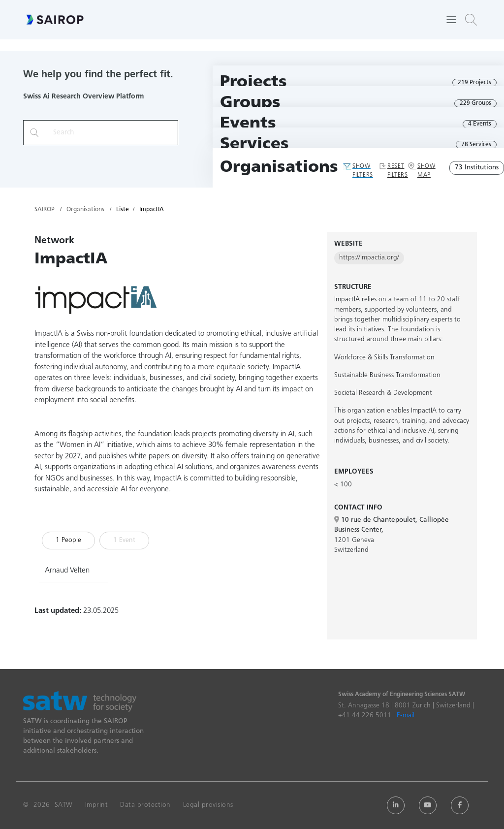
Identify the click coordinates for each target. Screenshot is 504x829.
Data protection (145, 805)
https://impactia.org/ (369, 258)
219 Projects (474, 83)
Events (248, 124)
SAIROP (45, 210)
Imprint (97, 805)
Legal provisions (208, 805)
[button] (471, 20)
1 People (68, 540)
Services (254, 144)
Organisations (279, 168)
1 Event (124, 540)
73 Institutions (477, 168)
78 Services (476, 145)
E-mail (406, 716)
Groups (250, 103)
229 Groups (475, 103)
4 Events (480, 124)
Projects (253, 82)
